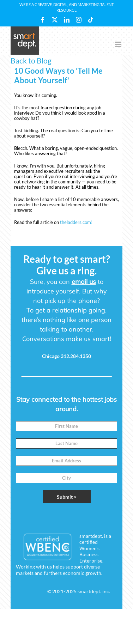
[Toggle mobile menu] (119, 44)
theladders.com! (76, 222)
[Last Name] (66, 443)
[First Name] (66, 426)
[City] (66, 478)
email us (84, 282)
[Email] (66, 461)
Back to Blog (31, 60)
